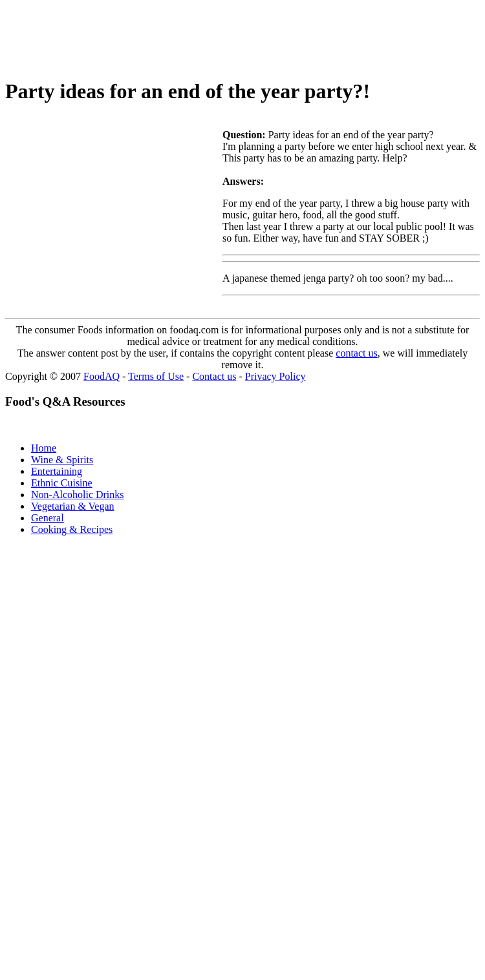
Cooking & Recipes (72, 529)
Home (44, 448)
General (48, 518)
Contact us (214, 376)
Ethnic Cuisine (62, 483)
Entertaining (57, 471)
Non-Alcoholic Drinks (78, 495)
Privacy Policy (275, 376)
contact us (356, 353)
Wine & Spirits (62, 460)
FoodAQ (102, 376)
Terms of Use (156, 376)
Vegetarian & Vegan (73, 506)
